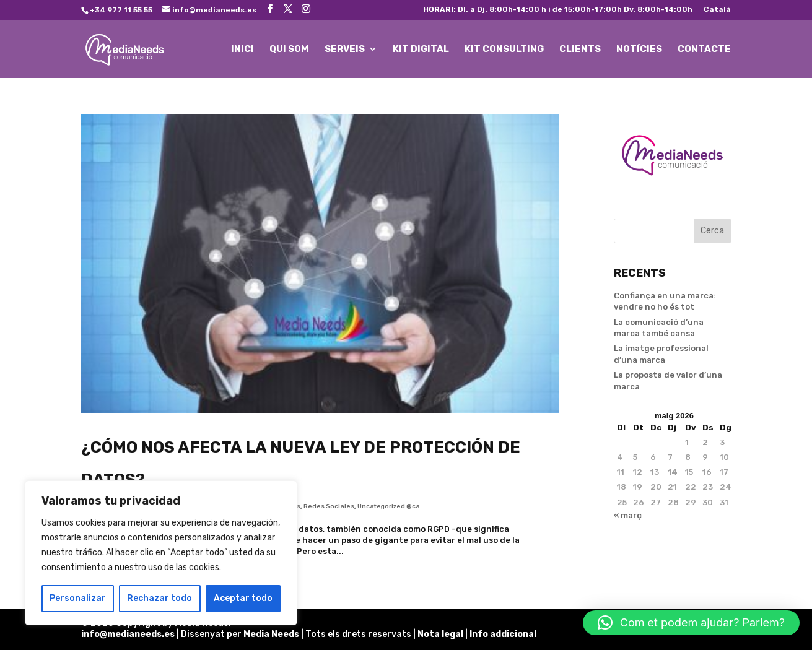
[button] (691, 623)
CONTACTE (704, 50)
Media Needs (271, 634)
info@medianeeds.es (128, 634)
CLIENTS (580, 50)
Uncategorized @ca (389, 506)
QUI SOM (289, 50)
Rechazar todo (159, 598)
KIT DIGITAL (421, 50)
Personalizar (78, 598)
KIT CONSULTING (504, 50)
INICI (242, 50)
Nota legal (441, 634)
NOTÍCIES (639, 50)
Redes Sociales (329, 506)
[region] (161, 553)
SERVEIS (345, 50)
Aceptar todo (243, 598)
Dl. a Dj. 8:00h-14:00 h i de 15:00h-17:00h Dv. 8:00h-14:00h (558, 10)
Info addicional (503, 634)
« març (628, 515)
